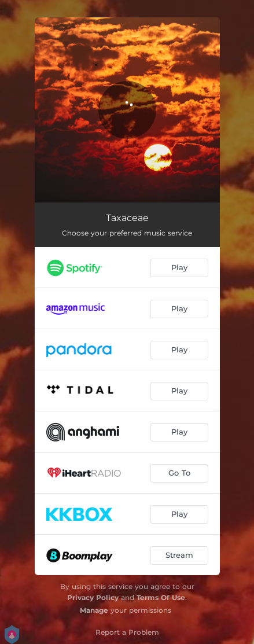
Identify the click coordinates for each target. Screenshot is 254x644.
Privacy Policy (93, 597)
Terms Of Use (161, 597)
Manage (94, 610)
